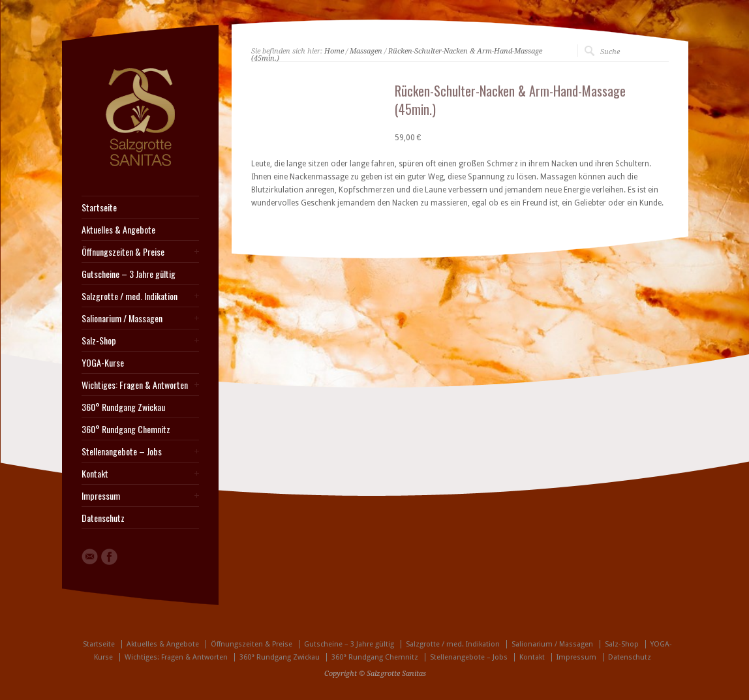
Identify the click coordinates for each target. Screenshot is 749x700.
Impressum (101, 496)
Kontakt (95, 474)
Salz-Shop (99, 341)
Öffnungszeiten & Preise (123, 252)
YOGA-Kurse (103, 363)
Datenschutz (103, 518)
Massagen (366, 51)
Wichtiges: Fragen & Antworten (135, 385)
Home (334, 51)
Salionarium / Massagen (122, 318)
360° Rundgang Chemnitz (126, 429)
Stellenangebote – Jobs (122, 451)
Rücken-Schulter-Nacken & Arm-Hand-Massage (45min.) (397, 55)
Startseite (99, 207)
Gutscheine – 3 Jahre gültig (129, 274)
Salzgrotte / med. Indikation (130, 296)
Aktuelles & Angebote (118, 230)
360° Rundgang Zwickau (123, 407)
